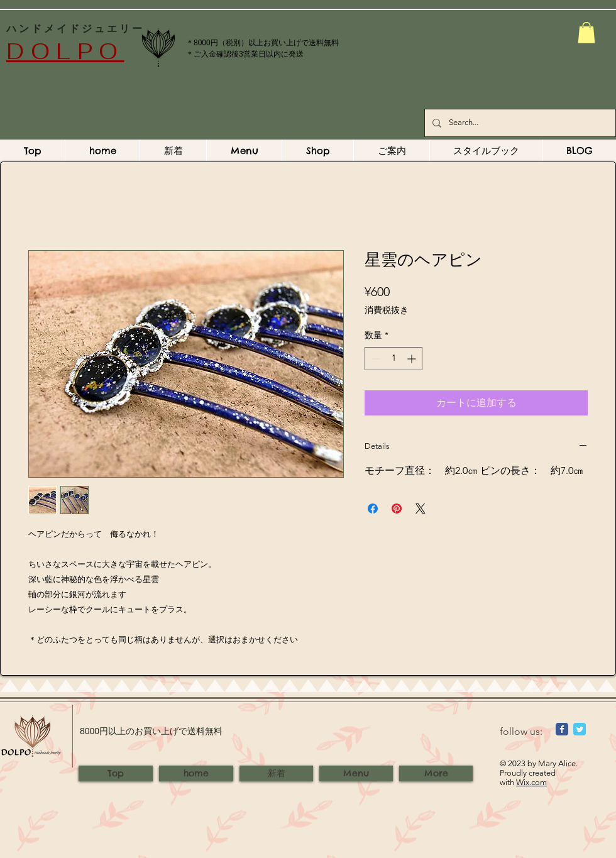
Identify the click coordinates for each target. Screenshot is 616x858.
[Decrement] (374, 359)
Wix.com (531, 782)
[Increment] (413, 359)
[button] (586, 32)
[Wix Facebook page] (562, 729)
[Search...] (519, 123)
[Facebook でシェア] (373, 509)
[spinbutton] (393, 359)
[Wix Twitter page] (580, 729)
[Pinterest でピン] (397, 509)
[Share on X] (421, 509)
